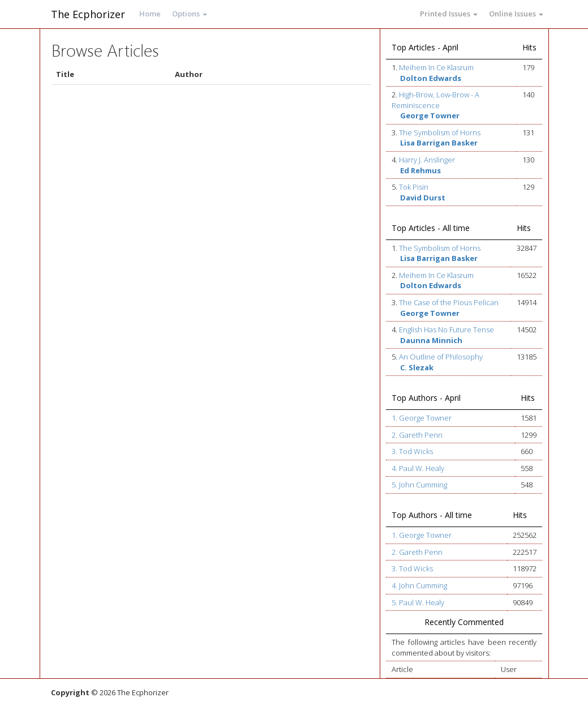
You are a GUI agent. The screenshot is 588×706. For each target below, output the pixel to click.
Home (150, 14)
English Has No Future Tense (447, 330)
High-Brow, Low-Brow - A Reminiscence (435, 100)
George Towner (430, 115)
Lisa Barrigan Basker (439, 143)
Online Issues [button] (516, 14)
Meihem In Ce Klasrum (436, 67)
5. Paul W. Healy (418, 602)
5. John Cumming (419, 485)
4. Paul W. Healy (418, 468)
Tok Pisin (414, 187)
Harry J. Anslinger (427, 160)
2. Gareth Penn (417, 435)
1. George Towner (422, 418)
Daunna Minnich (431, 340)
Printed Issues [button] (449, 14)
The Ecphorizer (88, 14)
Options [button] (190, 14)
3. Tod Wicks (412, 451)
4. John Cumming (419, 585)
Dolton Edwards (431, 78)
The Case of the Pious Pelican (449, 302)
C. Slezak (417, 367)
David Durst (423, 198)
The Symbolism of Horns (440, 132)
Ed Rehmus (420, 170)
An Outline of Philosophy (441, 357)
